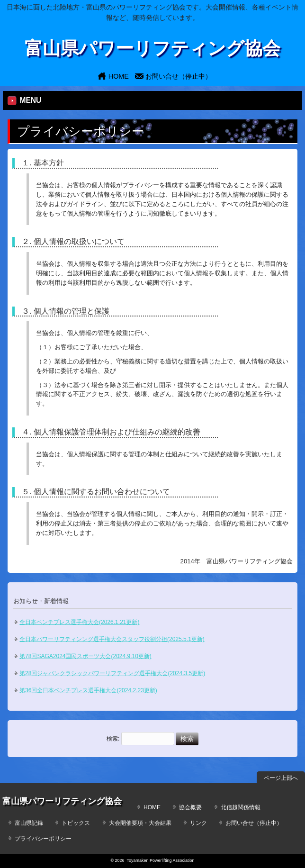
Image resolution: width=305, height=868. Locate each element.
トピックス (76, 823)
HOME (119, 76)
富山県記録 (29, 823)
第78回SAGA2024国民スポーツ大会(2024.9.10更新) (85, 656)
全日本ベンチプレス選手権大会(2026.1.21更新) (79, 622)
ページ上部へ (281, 778)
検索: (113, 739)
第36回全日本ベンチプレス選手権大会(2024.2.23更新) (88, 690)
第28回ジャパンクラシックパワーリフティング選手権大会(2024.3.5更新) (112, 673)
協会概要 (190, 807)
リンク (198, 823)
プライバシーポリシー (43, 839)
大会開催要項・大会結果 (140, 823)
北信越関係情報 (241, 807)
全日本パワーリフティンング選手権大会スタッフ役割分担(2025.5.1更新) (112, 639)
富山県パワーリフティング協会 (152, 48)
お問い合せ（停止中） (179, 76)
